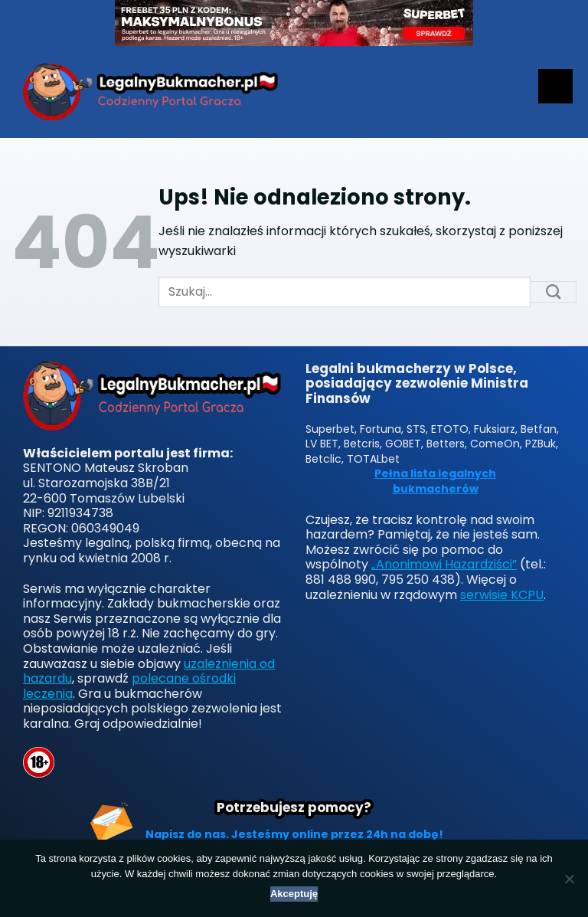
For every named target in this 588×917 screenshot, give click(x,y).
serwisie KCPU (502, 595)
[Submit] (554, 292)
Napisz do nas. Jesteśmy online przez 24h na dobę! (294, 834)
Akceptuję (294, 894)
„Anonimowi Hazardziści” (444, 564)
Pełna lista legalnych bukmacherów (435, 481)
